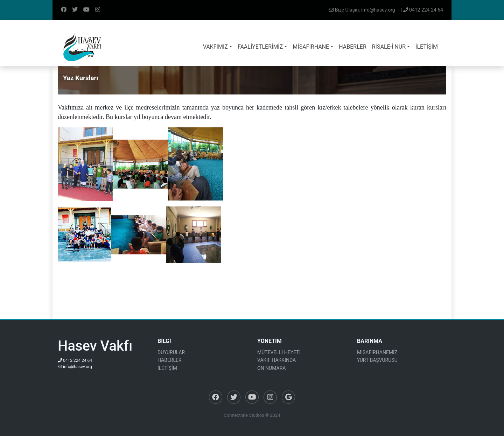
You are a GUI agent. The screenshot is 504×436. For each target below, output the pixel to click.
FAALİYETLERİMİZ (260, 47)
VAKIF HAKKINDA (276, 360)
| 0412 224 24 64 (422, 10)
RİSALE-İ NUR (389, 47)
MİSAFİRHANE (311, 47)
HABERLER (352, 47)
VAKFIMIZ (215, 47)
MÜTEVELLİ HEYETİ (279, 352)
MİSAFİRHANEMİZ (377, 352)
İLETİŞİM (427, 47)
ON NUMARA (271, 368)
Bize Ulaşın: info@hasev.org (362, 10)
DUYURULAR (171, 352)
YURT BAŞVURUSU (377, 360)
